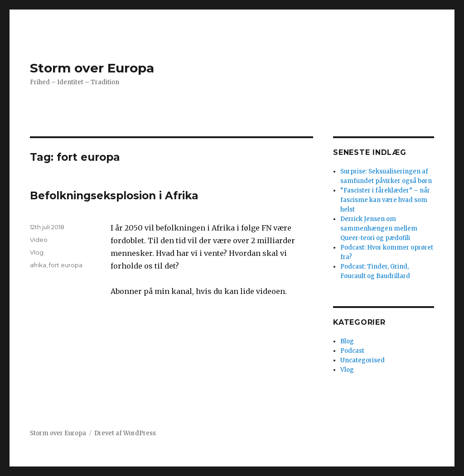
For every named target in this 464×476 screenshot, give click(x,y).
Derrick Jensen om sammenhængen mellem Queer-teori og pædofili (379, 228)
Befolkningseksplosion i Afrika (114, 196)
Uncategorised (362, 360)
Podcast (352, 351)
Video (39, 240)
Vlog (37, 252)
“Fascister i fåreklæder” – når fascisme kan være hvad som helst (385, 200)
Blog (347, 341)
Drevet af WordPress (125, 433)
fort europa (66, 265)
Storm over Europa (92, 68)
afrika (38, 265)
